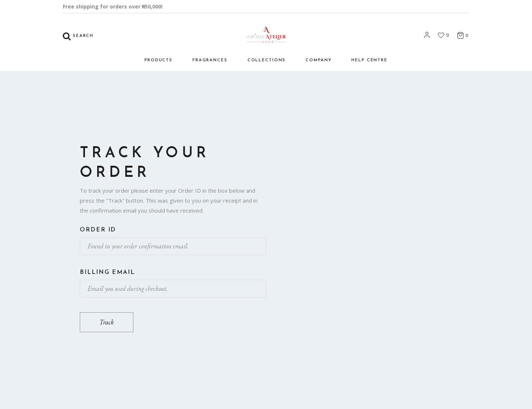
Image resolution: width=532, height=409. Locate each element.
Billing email (107, 272)
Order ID (98, 230)
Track (107, 322)
